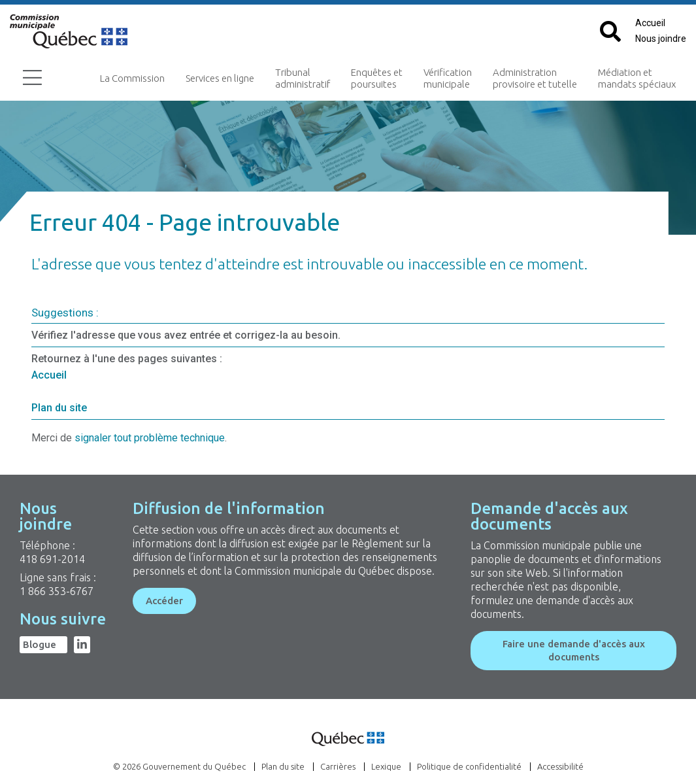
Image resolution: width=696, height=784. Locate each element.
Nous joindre (661, 39)
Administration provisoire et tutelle (535, 78)
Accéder (164, 601)
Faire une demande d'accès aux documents (574, 650)
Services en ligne (220, 78)
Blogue (40, 644)
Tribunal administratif (303, 78)
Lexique (386, 766)
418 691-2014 (52, 559)
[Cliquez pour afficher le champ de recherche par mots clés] (610, 32)
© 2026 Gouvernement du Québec (179, 766)
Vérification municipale (448, 78)
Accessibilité (560, 766)
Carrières (338, 766)
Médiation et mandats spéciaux (637, 78)
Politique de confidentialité (469, 766)
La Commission (132, 78)
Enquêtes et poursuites (377, 78)
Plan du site (59, 408)
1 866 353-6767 (57, 591)
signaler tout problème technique (150, 438)
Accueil (650, 23)
